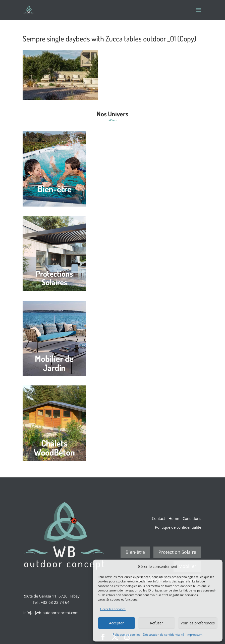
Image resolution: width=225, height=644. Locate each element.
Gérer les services (113, 609)
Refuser (156, 623)
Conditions (192, 518)
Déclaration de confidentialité (163, 635)
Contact (158, 518)
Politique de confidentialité (178, 527)
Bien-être (135, 552)
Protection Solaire (177, 552)
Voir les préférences (198, 623)
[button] (215, 566)
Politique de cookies (127, 635)
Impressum (194, 635)
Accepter (116, 623)
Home (174, 518)
